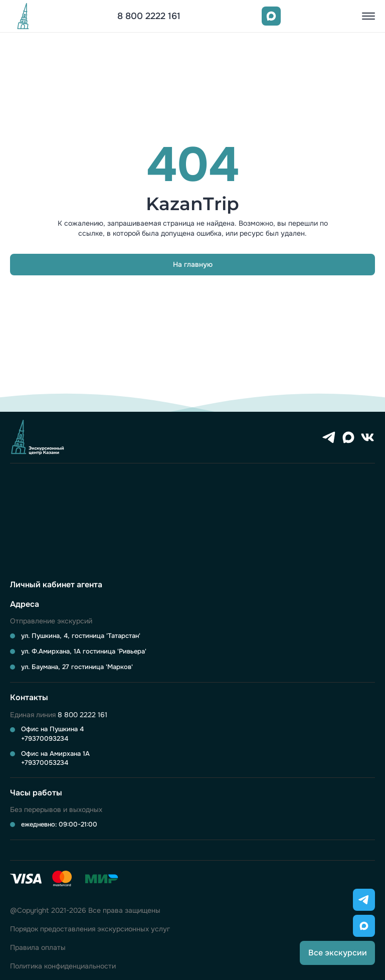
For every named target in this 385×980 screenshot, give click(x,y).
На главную (193, 264)
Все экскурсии (338, 953)
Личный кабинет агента (56, 585)
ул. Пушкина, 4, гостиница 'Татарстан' (81, 636)
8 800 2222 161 (149, 16)
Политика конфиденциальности (63, 966)
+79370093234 (45, 739)
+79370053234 (45, 763)
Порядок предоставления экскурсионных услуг (90, 929)
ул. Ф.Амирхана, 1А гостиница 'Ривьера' (84, 651)
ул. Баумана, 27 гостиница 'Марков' (77, 667)
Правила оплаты (38, 948)
